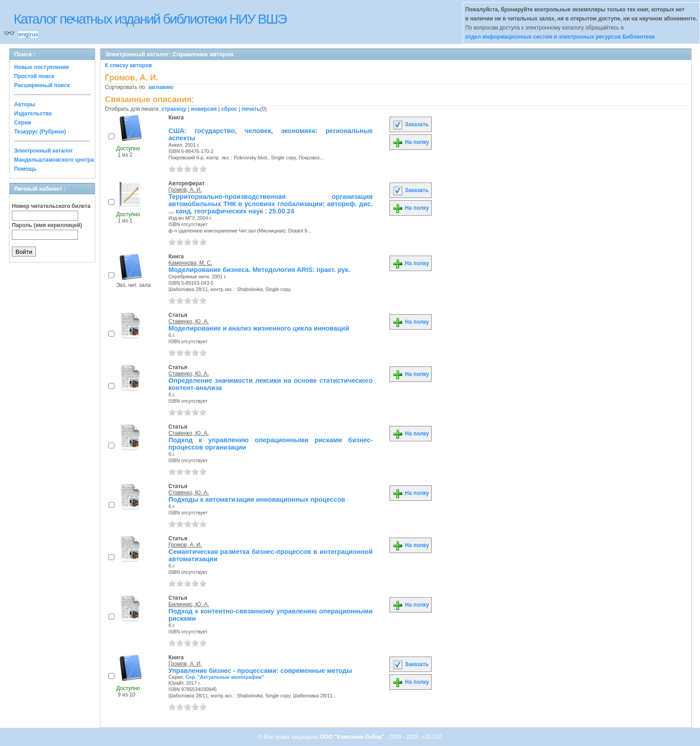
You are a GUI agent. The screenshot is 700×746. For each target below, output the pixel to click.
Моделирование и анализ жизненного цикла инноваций (259, 328)
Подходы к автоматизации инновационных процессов (257, 499)
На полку (411, 142)
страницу (174, 109)
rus (34, 35)
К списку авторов (128, 65)
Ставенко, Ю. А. (189, 321)
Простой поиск (34, 76)
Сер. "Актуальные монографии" (225, 677)
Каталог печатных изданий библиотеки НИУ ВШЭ (150, 19)
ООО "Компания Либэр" (353, 737)
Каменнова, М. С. (190, 263)
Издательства (33, 114)
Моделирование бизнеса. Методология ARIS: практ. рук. (259, 270)
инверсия (204, 109)
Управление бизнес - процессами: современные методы (260, 671)
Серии (22, 123)
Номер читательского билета (51, 206)
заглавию (161, 87)
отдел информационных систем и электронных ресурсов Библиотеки (560, 37)
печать (251, 109)
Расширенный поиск (42, 85)
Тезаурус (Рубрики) (40, 132)
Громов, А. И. (185, 190)
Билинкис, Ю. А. (189, 604)
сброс (229, 109)
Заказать (410, 124)
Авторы (25, 104)
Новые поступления (42, 67)
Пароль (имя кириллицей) (47, 225)
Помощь (25, 169)
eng (23, 35)
